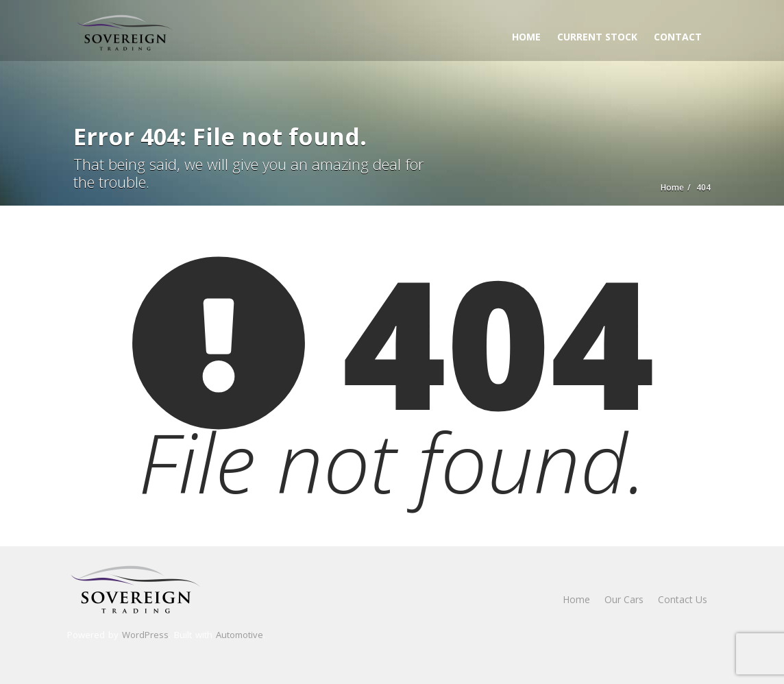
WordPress (145, 635)
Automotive (240, 635)
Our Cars (624, 599)
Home (526, 37)
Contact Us (683, 599)
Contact (678, 37)
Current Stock (597, 37)
